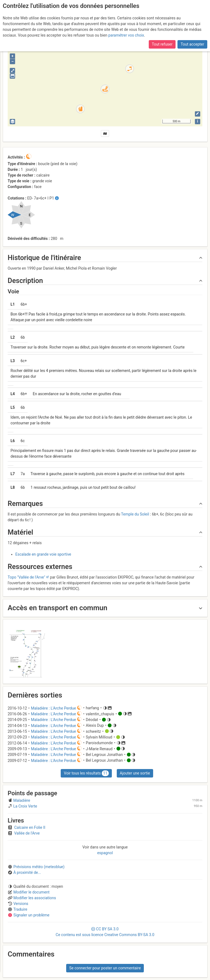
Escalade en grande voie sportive (43, 554)
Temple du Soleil (135, 514)
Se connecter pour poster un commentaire (105, 968)
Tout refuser (162, 44)
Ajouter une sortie (135, 773)
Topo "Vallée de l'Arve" (26, 577)
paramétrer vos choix (126, 35)
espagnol (105, 853)
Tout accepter (192, 44)
